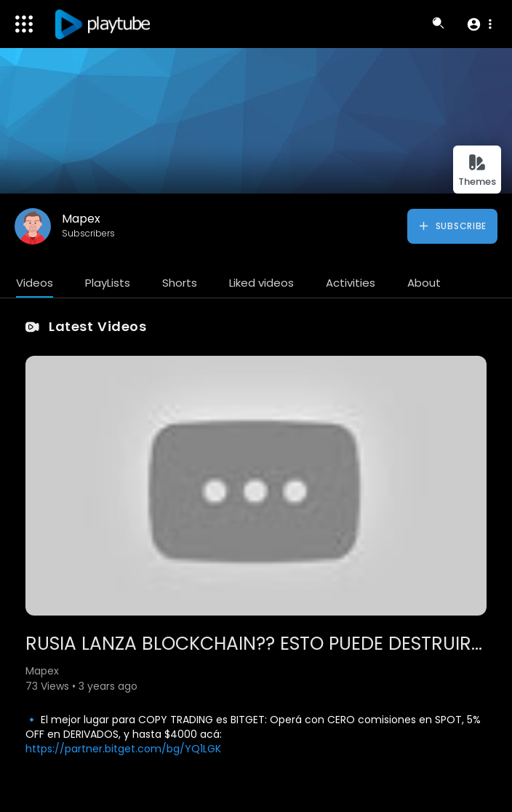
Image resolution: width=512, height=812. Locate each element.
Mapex (81, 219)
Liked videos (261, 283)
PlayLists (108, 283)
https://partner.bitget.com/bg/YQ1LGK (123, 749)
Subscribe (452, 226)
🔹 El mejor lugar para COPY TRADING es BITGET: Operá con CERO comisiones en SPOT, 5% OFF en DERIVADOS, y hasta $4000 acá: (253, 727)
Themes (477, 171)
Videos (35, 283)
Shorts (180, 283)
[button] (479, 24)
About (424, 283)
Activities (351, 283)
